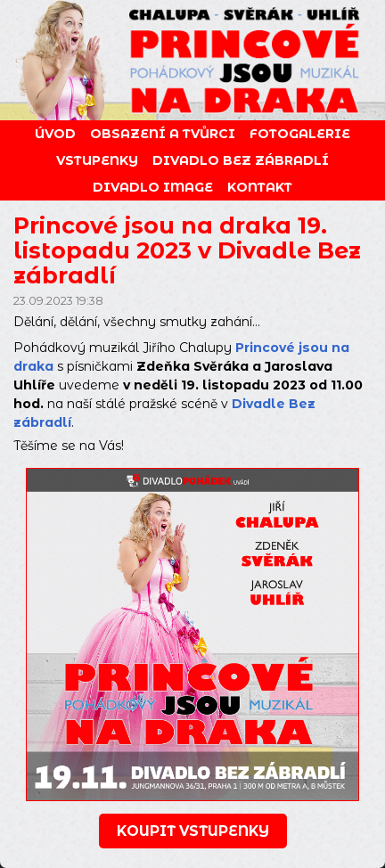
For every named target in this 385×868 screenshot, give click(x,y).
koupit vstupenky (193, 831)
